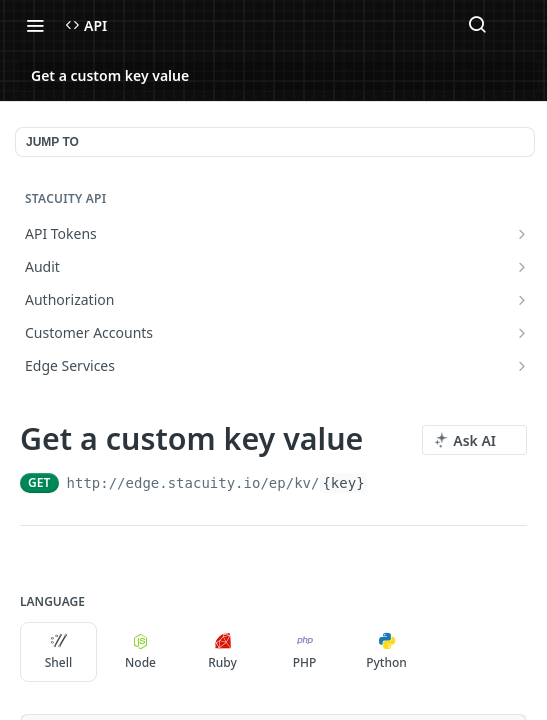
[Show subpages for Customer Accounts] (522, 333)
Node (140, 652)
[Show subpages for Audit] (522, 267)
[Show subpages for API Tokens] (522, 234)
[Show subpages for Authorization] (522, 300)
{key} (343, 483)
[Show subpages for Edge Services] (522, 366)
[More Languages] (445, 652)
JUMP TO (52, 142)
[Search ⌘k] (477, 25)
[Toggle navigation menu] (35, 25)
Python (386, 652)
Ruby (222, 652)
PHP (305, 652)
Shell (59, 652)
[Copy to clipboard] (385, 483)
